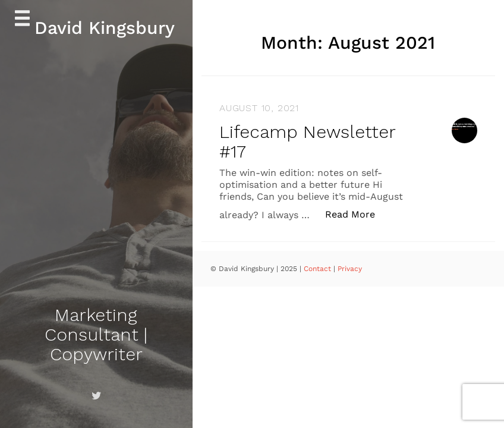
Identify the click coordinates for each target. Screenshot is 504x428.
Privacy (350, 269)
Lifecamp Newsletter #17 (307, 141)
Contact (319, 269)
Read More (356, 214)
